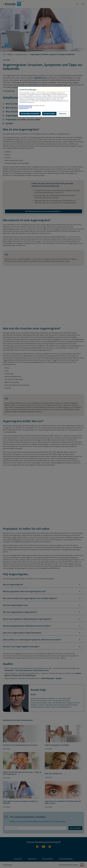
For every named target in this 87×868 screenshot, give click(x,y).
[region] (44, 102)
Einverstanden (49, 114)
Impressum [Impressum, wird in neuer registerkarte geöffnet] (23, 109)
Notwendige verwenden (30, 114)
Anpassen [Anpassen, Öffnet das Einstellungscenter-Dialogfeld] (63, 114)
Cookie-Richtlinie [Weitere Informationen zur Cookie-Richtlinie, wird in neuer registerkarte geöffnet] (25, 107)
